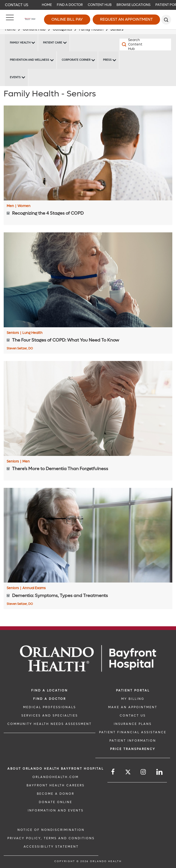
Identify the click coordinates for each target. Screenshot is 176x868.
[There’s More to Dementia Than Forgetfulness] (88, 408)
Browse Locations (133, 5)
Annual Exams (34, 588)
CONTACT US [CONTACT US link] (133, 716)
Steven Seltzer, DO (20, 348)
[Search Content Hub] (132, 45)
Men (11, 206)
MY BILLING (133, 699)
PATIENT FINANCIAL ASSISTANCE (133, 732)
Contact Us (17, 5)
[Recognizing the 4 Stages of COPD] (88, 153)
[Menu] (10, 20)
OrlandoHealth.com (56, 777)
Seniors (14, 333)
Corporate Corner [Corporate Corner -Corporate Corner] (76, 60)
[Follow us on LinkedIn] (160, 772)
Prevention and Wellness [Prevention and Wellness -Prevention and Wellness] (29, 60)
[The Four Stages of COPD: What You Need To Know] (88, 280)
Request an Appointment (126, 19)
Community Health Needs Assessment (50, 724)
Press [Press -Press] (107, 60)
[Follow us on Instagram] (144, 772)
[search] (166, 20)
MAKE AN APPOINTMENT (133, 707)
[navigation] (88, 5)
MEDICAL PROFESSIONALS (50, 707)
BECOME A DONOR (56, 794)
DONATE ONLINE (56, 802)
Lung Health (32, 333)
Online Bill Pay (67, 19)
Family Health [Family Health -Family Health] (20, 43)
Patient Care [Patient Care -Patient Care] (53, 43)
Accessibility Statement (51, 847)
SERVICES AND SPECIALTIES (50, 716)
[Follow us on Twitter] (128, 773)
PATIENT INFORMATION (133, 741)
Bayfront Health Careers (56, 785)
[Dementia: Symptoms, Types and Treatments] (88, 535)
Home (47, 5)
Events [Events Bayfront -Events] (15, 77)
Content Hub (100, 5)
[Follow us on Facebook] (113, 772)
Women (24, 206)
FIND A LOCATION (50, 690)
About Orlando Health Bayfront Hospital (56, 769)
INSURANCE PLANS (133, 724)
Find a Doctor (70, 5)
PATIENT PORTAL (133, 690)
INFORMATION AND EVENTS (56, 810)
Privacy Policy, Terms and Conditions (51, 838)
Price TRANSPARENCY (133, 749)
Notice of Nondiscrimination (51, 830)
